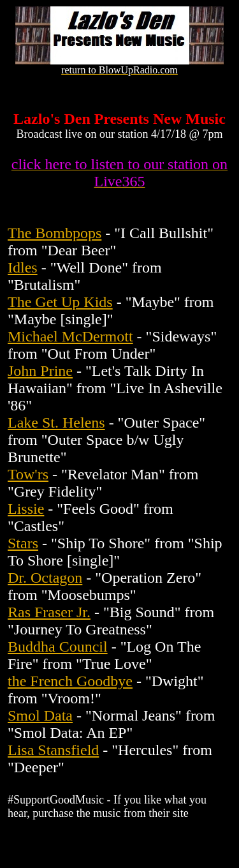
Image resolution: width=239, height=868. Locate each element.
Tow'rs (28, 474)
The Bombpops (54, 233)
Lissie (26, 509)
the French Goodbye (70, 681)
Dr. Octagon (45, 578)
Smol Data (40, 715)
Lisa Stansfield (53, 750)
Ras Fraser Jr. (49, 612)
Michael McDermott (70, 336)
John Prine (40, 371)
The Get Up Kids (60, 302)
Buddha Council (58, 647)
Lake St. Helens (56, 423)
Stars (23, 543)
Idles (23, 267)
